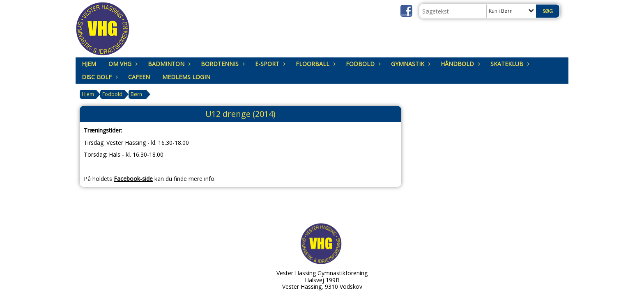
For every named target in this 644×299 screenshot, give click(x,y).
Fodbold (362, 64)
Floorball (315, 64)
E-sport (269, 64)
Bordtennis (222, 64)
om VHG (122, 64)
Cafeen (139, 77)
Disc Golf (99, 77)
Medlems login (186, 77)
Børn (136, 94)
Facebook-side (133, 179)
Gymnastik (410, 64)
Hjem (89, 64)
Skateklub (509, 64)
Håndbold (459, 64)
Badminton (168, 64)
